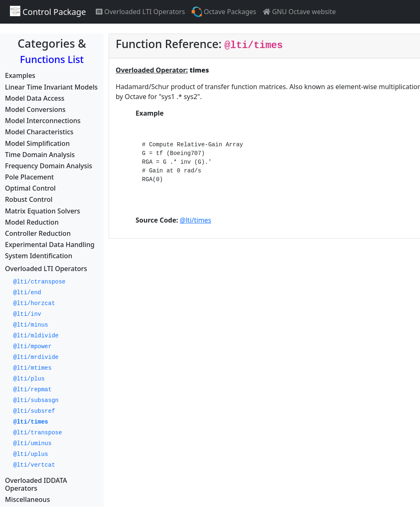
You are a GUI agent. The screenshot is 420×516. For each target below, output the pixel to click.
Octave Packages (224, 12)
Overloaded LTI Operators (140, 12)
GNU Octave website (299, 12)
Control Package (48, 12)
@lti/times (196, 220)
